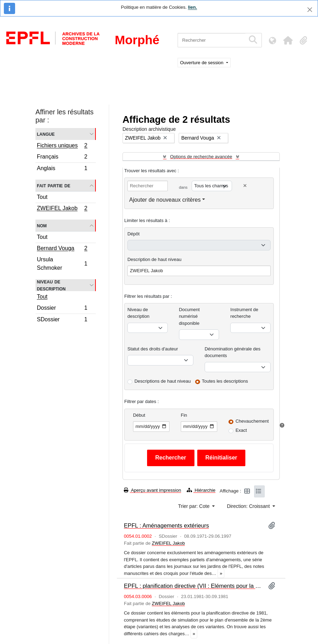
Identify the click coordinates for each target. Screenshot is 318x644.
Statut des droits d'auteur (153, 349)
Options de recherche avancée (201, 157)
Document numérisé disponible (189, 316)
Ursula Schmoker (62, 264)
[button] (288, 40)
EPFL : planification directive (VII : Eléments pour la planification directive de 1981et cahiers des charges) (193, 586)
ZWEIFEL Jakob (62, 209)
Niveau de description (51, 285)
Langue (46, 134)
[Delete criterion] (245, 186)
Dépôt (134, 234)
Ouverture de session (202, 63)
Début (139, 415)
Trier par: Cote (194, 506)
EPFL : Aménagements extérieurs (166, 525)
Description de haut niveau (154, 259)
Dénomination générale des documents (233, 352)
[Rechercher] (211, 40)
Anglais (62, 169)
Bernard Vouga (62, 249)
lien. (192, 7)
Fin (184, 415)
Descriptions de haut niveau (163, 381)
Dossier (62, 309)
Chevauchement (252, 421)
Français (62, 158)
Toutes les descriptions (225, 381)
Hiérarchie (201, 490)
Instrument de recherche (244, 313)
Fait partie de (54, 185)
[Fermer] (310, 10)
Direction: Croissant (249, 506)
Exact (241, 430)
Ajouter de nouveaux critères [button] (165, 200)
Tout (42, 197)
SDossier (62, 320)
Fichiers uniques (62, 146)
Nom (42, 225)
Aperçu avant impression (153, 490)
